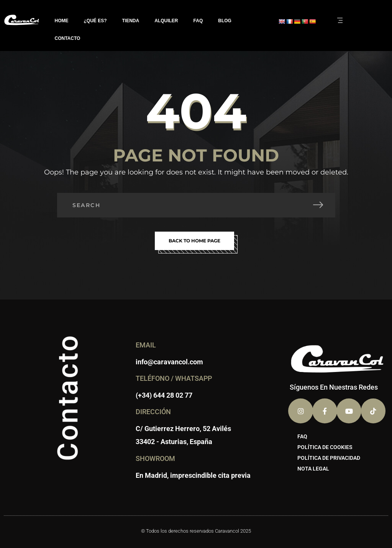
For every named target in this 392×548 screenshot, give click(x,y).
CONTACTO (68, 38)
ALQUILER (166, 21)
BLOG (225, 21)
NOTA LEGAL (313, 469)
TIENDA (131, 21)
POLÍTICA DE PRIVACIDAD (329, 458)
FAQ (198, 21)
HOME (62, 21)
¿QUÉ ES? (95, 21)
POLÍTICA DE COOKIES (325, 447)
